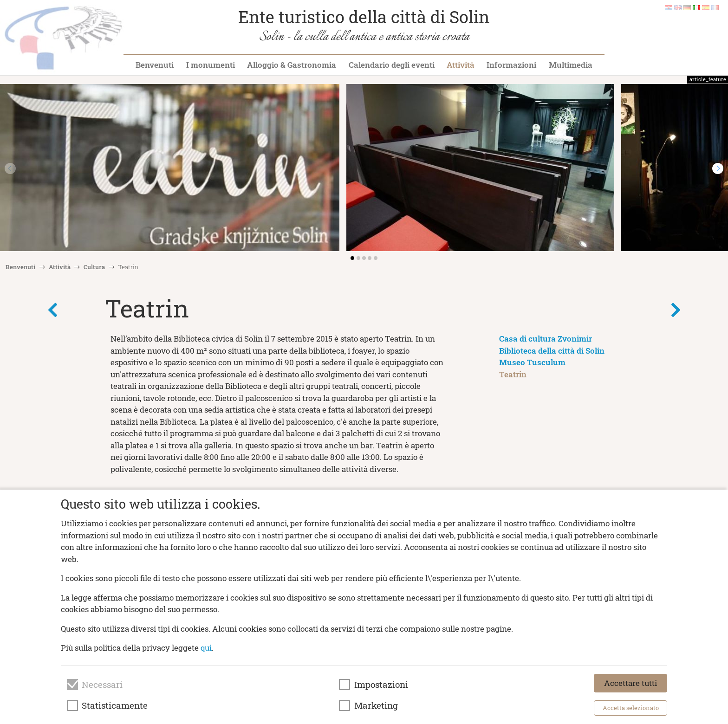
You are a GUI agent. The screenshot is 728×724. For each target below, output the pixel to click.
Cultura (94, 267)
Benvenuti (155, 65)
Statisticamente (115, 705)
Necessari (102, 685)
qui (206, 648)
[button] (718, 168)
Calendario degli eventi (392, 65)
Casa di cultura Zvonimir (546, 339)
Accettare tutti (630, 683)
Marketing (376, 705)
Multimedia (571, 65)
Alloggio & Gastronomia (292, 65)
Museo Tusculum (532, 362)
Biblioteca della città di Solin (552, 351)
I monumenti (211, 65)
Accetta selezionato (631, 708)
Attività (461, 65)
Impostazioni (381, 685)
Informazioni (511, 65)
